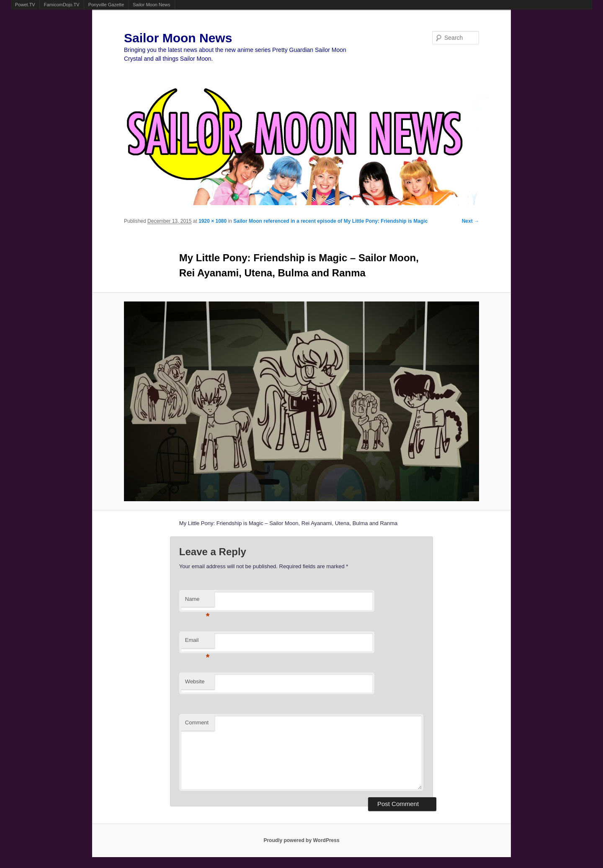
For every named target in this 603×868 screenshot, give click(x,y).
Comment (197, 722)
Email (197, 643)
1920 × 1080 (213, 221)
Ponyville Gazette (106, 5)
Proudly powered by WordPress (301, 840)
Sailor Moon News (151, 5)
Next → (470, 221)
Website (195, 681)
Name (197, 601)
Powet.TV (25, 5)
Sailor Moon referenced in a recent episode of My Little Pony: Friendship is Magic (330, 221)
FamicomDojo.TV (62, 5)
